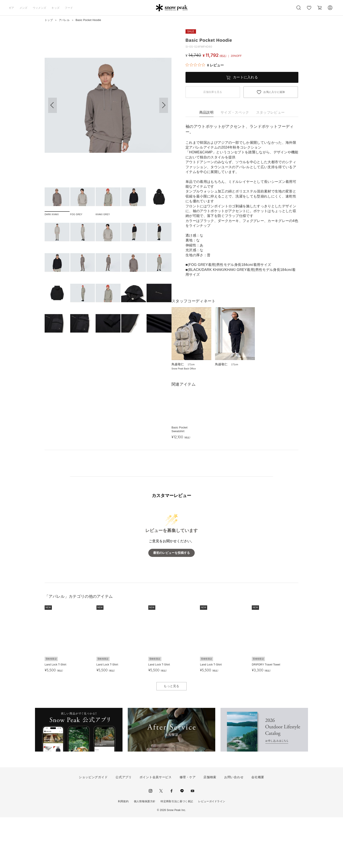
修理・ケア (188, 828)
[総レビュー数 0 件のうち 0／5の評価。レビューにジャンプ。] (205, 65)
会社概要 (258, 828)
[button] (164, 105)
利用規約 (123, 852)
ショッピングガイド (93, 828)
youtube (192, 841)
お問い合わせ (234, 828)
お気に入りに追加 (274, 92)
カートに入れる (245, 77)
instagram (150, 841)
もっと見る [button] (171, 737)
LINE (182, 841)
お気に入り (309, 10)
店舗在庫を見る (213, 92)
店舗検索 (210, 828)
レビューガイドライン (212, 852)
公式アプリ (124, 828)
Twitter (161, 841)
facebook (171, 841)
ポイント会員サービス (156, 828)
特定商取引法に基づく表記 (177, 852)
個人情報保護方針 (145, 852)
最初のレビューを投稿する (171, 603)
